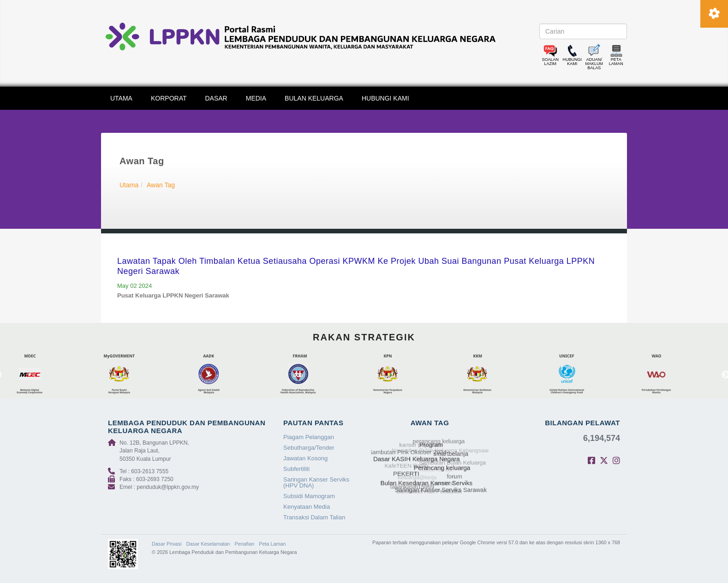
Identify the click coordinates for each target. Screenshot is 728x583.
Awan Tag (161, 185)
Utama (129, 185)
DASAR (216, 98)
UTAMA (121, 98)
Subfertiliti (296, 469)
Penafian (245, 544)
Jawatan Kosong (305, 458)
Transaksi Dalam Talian (314, 517)
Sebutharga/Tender (309, 448)
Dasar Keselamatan (208, 544)
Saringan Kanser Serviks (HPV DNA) (316, 482)
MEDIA (256, 98)
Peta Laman (272, 544)
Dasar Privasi (167, 544)
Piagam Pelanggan (309, 437)
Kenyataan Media (307, 507)
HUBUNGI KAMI (385, 98)
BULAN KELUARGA (314, 98)
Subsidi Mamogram (309, 496)
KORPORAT (169, 98)
